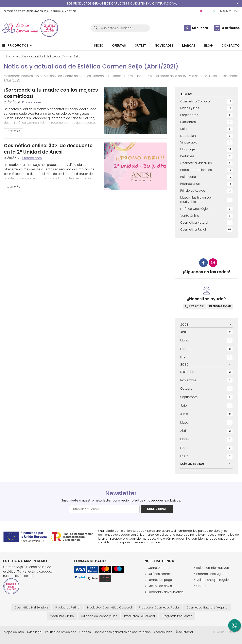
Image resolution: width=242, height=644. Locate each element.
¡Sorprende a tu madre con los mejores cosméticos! (51, 93)
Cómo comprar (159, 568)
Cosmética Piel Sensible (31, 607)
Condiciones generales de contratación (122, 632)
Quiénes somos (159, 574)
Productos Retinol (68, 607)
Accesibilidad (163, 632)
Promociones (32, 102)
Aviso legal (35, 632)
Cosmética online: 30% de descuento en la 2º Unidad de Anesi (48, 149)
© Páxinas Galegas (226, 632)
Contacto (203, 586)
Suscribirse (157, 509)
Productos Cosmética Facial (159, 607)
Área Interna (184, 632)
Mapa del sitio (14, 632)
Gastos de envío (160, 586)
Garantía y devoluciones (166, 592)
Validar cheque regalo (213, 580)
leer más (13, 131)
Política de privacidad (61, 632)
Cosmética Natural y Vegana (207, 607)
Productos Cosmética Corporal (110, 607)
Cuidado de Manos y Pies (99, 616)
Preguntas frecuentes (177, 616)
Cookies (85, 632)
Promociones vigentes (213, 574)
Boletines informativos (213, 568)
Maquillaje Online (62, 616)
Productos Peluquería (139, 616)
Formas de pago (160, 580)
